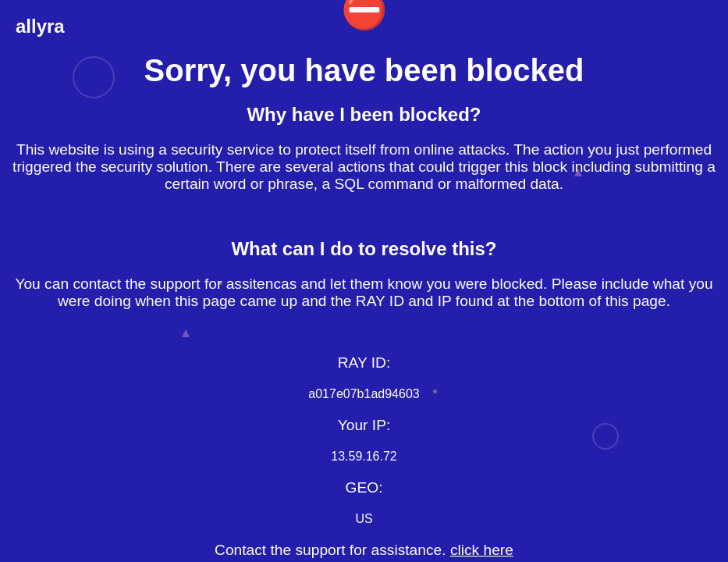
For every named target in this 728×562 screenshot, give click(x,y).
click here (482, 550)
